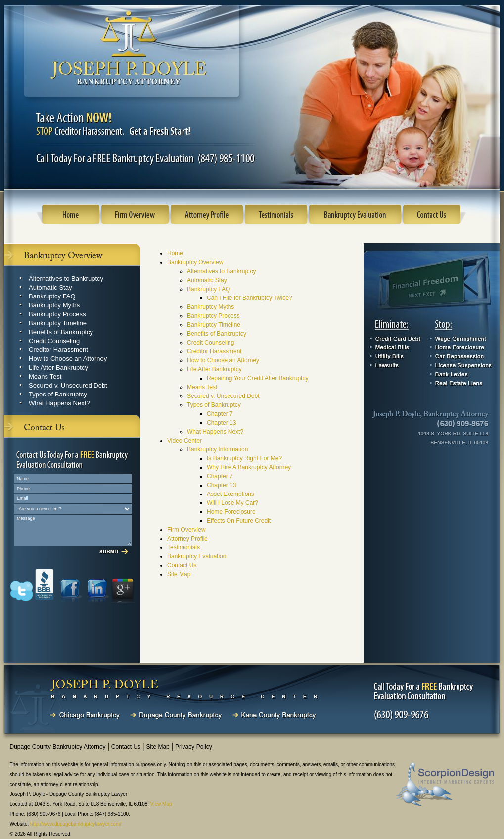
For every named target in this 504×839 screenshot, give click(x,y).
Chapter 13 (221, 423)
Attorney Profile (187, 539)
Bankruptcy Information (217, 449)
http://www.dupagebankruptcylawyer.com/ (76, 824)
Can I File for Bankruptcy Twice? (250, 298)
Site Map (179, 574)
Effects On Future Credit (239, 521)
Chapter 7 (220, 414)
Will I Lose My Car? (232, 503)
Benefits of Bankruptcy (61, 332)
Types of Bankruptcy (58, 394)
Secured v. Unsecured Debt (68, 385)
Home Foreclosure (231, 512)
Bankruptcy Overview (195, 262)
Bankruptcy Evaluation (197, 556)
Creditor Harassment (58, 350)
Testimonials (183, 547)
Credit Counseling (54, 341)
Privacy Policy (194, 747)
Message (73, 531)
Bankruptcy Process (57, 314)
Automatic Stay (50, 287)
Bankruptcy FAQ (52, 296)
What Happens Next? (59, 403)
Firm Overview (186, 530)
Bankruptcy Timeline (58, 323)
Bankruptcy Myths (54, 305)
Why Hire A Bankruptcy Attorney (249, 467)
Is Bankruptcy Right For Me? (244, 458)
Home (175, 253)
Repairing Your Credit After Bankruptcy (257, 378)
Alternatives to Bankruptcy (66, 278)
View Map (161, 804)
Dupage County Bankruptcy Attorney (58, 747)
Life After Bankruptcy (58, 368)
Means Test (45, 376)
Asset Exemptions (230, 494)
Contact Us (182, 565)
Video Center (184, 441)
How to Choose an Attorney (68, 359)
